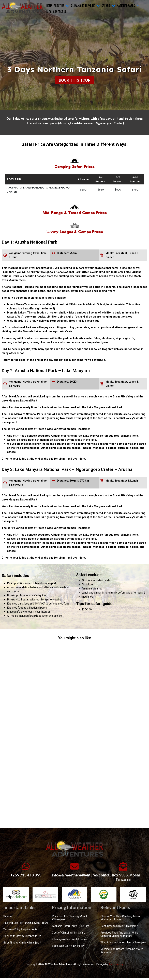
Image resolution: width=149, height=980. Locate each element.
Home (49, 6)
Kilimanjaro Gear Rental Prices (70, 939)
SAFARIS (108, 6)
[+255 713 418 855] (26, 866)
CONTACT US (60, 12)
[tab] (74, 161)
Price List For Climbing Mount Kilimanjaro (69, 918)
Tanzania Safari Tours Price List (71, 926)
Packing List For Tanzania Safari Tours (26, 923)
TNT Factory (116, 964)
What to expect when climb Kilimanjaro (123, 942)
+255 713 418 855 (26, 875)
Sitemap (8, 916)
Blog (49, 12)
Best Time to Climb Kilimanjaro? (22, 943)
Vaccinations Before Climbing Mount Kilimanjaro (122, 951)
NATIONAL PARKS (128, 6)
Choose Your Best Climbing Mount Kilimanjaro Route (121, 918)
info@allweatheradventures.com (79, 875)
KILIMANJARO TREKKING (85, 6)
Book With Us (11, 936)
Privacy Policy (76, 946)
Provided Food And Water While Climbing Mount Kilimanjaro (119, 934)
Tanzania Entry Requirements (20, 929)
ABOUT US (61, 6)
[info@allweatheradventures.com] (74, 866)
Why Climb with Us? (31, 936)
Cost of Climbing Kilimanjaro (69, 933)
